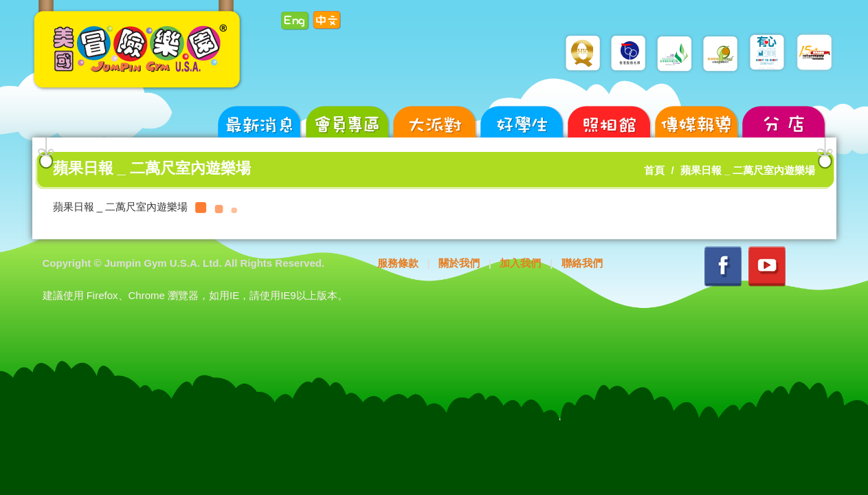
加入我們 (520, 263)
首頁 (654, 170)
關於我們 (459, 263)
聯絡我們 (582, 263)
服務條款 (398, 263)
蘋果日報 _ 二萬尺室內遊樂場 (748, 170)
